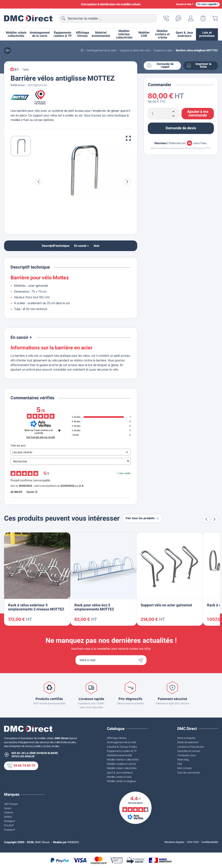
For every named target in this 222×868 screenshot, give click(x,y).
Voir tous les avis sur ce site (41, 437)
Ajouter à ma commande (198, 114)
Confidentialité (210, 842)
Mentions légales (174, 842)
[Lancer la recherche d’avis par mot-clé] (128, 461)
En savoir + (82, 246)
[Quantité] (163, 114)
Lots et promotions (207, 34)
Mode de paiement (188, 742)
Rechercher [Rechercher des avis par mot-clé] (69, 461)
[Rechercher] (108, 18)
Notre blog (183, 759)
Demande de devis (181, 128)
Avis (97, 246)
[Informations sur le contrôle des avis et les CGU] (59, 430)
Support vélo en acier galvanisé (166, 605)
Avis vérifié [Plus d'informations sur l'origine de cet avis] (125, 473)
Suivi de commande (188, 773)
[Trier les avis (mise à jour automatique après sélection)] (71, 452)
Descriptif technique (56, 246)
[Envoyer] (142, 660)
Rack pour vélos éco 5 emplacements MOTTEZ (94, 607)
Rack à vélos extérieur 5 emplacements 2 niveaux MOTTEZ (36, 607)
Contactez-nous (186, 755)
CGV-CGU (193, 842)
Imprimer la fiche (199, 66)
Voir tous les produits (142, 518)
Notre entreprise (186, 738)
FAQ (180, 764)
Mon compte (184, 768)
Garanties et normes (189, 751)
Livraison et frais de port (191, 747)
